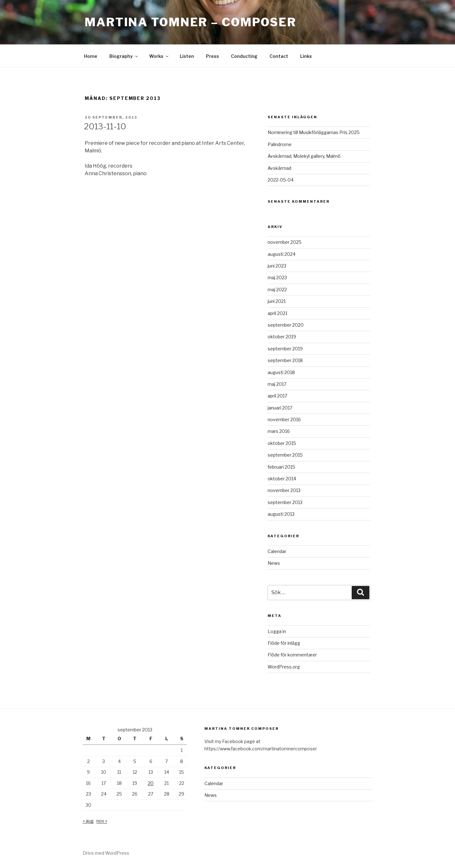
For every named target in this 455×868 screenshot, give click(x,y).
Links (306, 56)
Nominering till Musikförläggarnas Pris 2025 (314, 132)
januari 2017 (280, 408)
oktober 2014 (282, 479)
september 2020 (286, 325)
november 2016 (284, 419)
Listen (187, 56)
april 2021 (277, 313)
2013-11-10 (105, 126)
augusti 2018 (281, 372)
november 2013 (284, 490)
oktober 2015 (282, 443)
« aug (88, 821)
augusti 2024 (282, 254)
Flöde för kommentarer (292, 655)
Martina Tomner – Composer (191, 22)
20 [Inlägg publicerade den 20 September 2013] (151, 783)
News (274, 563)
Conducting (244, 56)
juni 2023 (277, 266)
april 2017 (277, 396)
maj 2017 (277, 384)
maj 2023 (277, 277)
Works (159, 56)
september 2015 (285, 455)
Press (212, 56)
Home (91, 56)
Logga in (277, 631)
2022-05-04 (281, 180)
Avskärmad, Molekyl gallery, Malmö (304, 156)
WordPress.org (284, 667)
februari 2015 (281, 467)
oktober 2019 (282, 337)
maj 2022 (277, 289)
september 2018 (285, 360)
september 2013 (285, 502)
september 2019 (285, 349)
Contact (279, 56)
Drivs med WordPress (106, 853)
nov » (102, 821)
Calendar (277, 551)
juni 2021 (277, 301)
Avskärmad (279, 168)
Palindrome (280, 144)
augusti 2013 (281, 514)
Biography (124, 56)
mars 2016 (279, 431)
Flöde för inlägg (284, 643)
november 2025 (285, 242)
